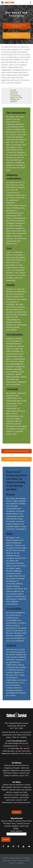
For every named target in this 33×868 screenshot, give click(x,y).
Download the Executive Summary (16, 36)
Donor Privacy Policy (21, 861)
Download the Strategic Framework (16, 26)
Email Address (16, 831)
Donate (17, 812)
